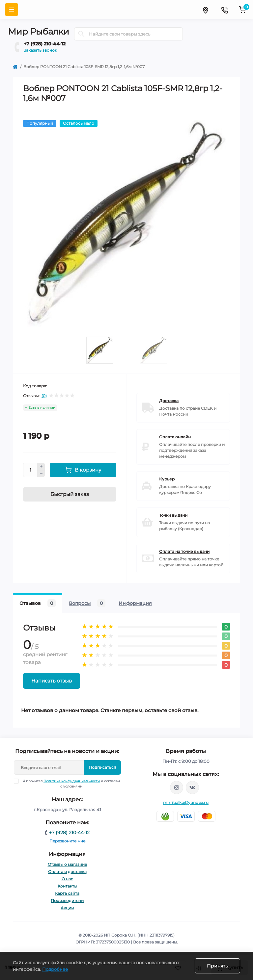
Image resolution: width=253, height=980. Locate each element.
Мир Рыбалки (39, 32)
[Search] (81, 34)
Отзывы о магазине (67, 864)
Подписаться (102, 767)
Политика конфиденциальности (72, 781)
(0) (44, 396)
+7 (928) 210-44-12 (45, 44)
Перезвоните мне (67, 841)
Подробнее (55, 969)
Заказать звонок (40, 50)
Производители (67, 901)
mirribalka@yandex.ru (186, 802)
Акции (67, 908)
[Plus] (41, 466)
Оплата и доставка (67, 872)
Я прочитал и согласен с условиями (71, 784)
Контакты (67, 886)
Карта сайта (67, 893)
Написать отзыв (52, 681)
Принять (217, 966)
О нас (67, 879)
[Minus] (41, 474)
